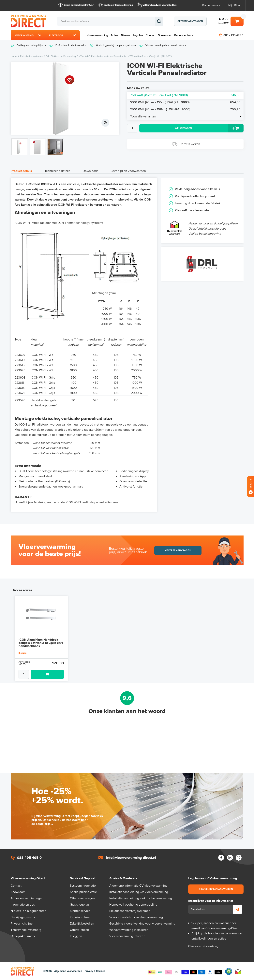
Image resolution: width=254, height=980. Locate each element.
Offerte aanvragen (190, 21)
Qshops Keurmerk (229, 971)
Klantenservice (211, 5)
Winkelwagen (237, 21)
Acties (114, 35)
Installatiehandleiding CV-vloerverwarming (139, 892)
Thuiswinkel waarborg (238, 971)
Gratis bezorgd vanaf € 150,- (79, 5)
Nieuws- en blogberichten (29, 911)
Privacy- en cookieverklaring (203, 946)
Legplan (138, 35)
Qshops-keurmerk (23, 936)
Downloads (90, 171)
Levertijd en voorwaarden (128, 171)
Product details (21, 171)
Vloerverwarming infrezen (127, 936)
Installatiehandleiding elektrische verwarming (141, 898)
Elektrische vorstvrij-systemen (130, 911)
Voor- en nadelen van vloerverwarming (136, 917)
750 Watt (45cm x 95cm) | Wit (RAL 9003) (185, 95)
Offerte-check (79, 930)
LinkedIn (230, 858)
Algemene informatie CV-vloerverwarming (138, 886)
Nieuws (126, 35)
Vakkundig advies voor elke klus (160, 5)
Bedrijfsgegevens (23, 917)
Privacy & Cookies (95, 971)
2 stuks (22, 653)
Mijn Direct (235, 5)
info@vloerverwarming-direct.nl (131, 858)
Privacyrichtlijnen (22, 924)
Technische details (57, 171)
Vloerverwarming (97, 35)
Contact (150, 35)
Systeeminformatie (83, 886)
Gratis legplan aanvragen (216, 889)
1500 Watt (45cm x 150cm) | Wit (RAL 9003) (185, 109)
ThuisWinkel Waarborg (26, 930)
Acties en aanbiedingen (27, 898)
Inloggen (76, 936)
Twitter (239, 858)
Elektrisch (56, 35)
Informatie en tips (23, 905)
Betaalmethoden (185, 971)
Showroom (165, 35)
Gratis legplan (79, 905)
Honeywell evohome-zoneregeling (133, 905)
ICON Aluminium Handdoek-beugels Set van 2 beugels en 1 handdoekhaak (41, 643)
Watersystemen (25, 35)
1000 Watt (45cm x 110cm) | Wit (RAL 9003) (185, 102)
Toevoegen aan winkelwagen (47, 674)
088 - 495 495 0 (233, 35)
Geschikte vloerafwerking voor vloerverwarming (142, 924)
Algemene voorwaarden (68, 971)
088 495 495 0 (29, 858)
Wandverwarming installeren (129, 930)
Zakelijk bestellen (82, 924)
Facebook (221, 858)
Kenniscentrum (184, 35)
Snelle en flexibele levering (119, 5)
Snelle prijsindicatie (83, 892)
